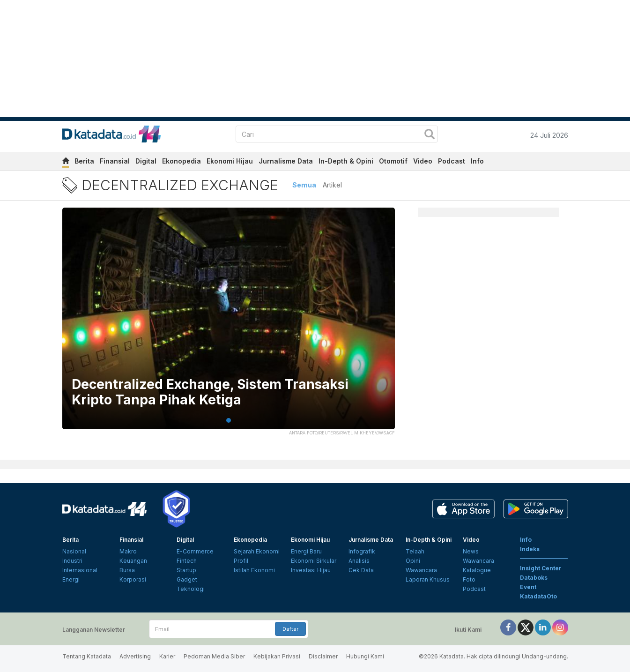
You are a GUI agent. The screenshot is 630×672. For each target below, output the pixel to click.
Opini (413, 561)
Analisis (359, 561)
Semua (304, 185)
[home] (66, 162)
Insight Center (541, 568)
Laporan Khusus (428, 579)
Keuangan (133, 561)
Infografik (362, 551)
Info (477, 161)
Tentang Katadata (87, 656)
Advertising (135, 656)
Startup (186, 570)
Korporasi (133, 579)
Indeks (530, 549)
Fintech (187, 561)
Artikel (332, 185)
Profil (241, 561)
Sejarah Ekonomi (257, 551)
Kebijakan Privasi (277, 656)
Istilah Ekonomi (254, 570)
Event (528, 587)
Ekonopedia (182, 161)
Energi (71, 579)
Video (423, 161)
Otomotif (393, 161)
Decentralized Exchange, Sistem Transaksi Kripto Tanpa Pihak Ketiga (210, 392)
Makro (128, 551)
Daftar (290, 629)
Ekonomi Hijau (230, 161)
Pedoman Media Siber (214, 656)
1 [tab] (229, 420)
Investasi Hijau (311, 570)
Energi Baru (306, 551)
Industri (72, 561)
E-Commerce (195, 551)
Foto (469, 579)
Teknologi (191, 589)
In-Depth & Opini (346, 161)
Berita (84, 161)
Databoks (534, 578)
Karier (167, 656)
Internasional (80, 570)
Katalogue (477, 570)
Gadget (187, 579)
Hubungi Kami (365, 656)
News (471, 551)
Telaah (415, 551)
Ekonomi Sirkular (314, 561)
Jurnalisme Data (286, 161)
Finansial (115, 161)
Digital (146, 161)
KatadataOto (538, 596)
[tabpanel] (229, 324)
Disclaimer (323, 656)
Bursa (127, 570)
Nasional (74, 551)
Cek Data (361, 570)
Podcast (452, 161)
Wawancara (421, 570)
